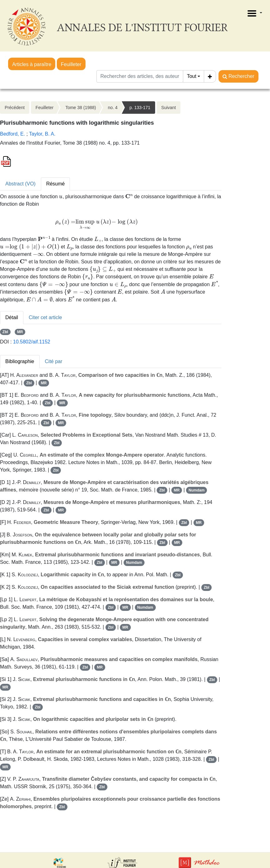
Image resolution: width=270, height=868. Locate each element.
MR (20, 332)
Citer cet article (45, 317)
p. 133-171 (140, 108)
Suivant (169, 108)
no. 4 (113, 108)
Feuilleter (71, 64)
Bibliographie (20, 361)
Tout (192, 76)
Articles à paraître (32, 64)
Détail (12, 317)
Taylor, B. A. (42, 134)
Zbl (5, 332)
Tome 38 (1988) (81, 108)
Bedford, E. (12, 134)
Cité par (54, 361)
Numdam (196, 490)
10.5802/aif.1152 (32, 342)
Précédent (15, 108)
